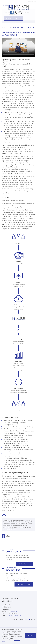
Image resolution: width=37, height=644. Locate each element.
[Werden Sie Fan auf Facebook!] (12, 12)
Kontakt (33, 620)
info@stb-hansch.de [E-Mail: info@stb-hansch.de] (15, 615)
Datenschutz (24, 620)
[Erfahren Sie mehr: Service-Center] (24, 584)
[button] (16, 13)
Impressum (14, 620)
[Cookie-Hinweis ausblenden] (30, 636)
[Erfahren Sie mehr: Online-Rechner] (25, 564)
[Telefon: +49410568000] (13, 611)
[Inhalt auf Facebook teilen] (6, 536)
